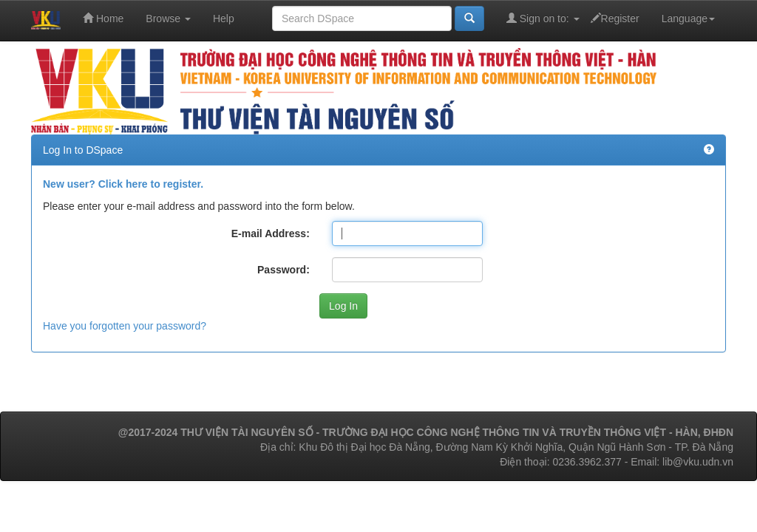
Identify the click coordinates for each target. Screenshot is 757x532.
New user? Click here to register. (123, 184)
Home (103, 18)
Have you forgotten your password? (125, 326)
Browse (168, 18)
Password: (284, 270)
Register (615, 18)
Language (688, 18)
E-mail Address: (271, 233)
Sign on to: (543, 18)
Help (224, 18)
